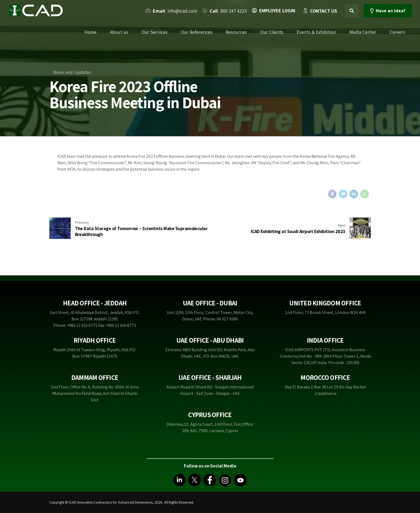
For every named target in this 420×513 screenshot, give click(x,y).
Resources (236, 32)
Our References (197, 32)
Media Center (363, 32)
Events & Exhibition (316, 32)
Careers (397, 32)
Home (90, 32)
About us (119, 32)
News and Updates (72, 72)
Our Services (155, 32)
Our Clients (272, 32)
